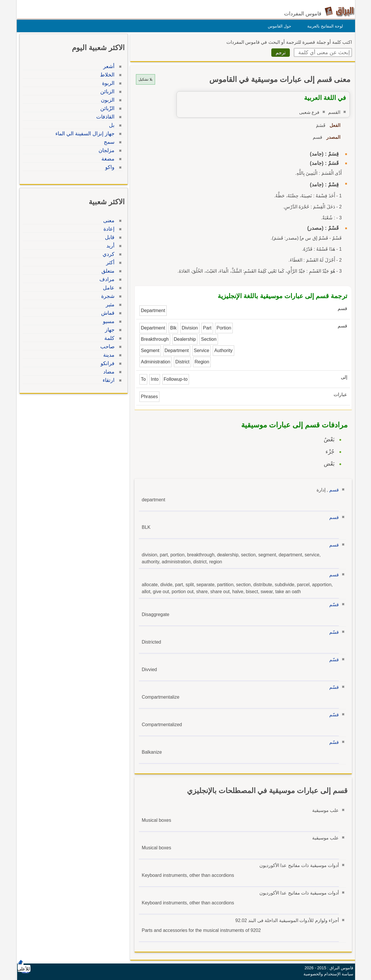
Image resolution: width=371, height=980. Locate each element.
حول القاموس (278, 26)
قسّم (333, 605)
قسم (333, 490)
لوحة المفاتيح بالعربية (324, 26)
